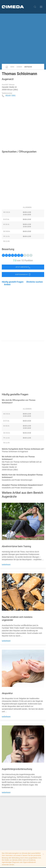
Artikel (7, 284)
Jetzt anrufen (23, 267)
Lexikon (19, 67)
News (12, 67)
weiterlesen (6, 565)
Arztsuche (28, 67)
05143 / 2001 (11, 96)
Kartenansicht (23, 275)
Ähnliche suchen (35, 282)
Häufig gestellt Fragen (13, 282)
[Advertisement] (23, 39)
